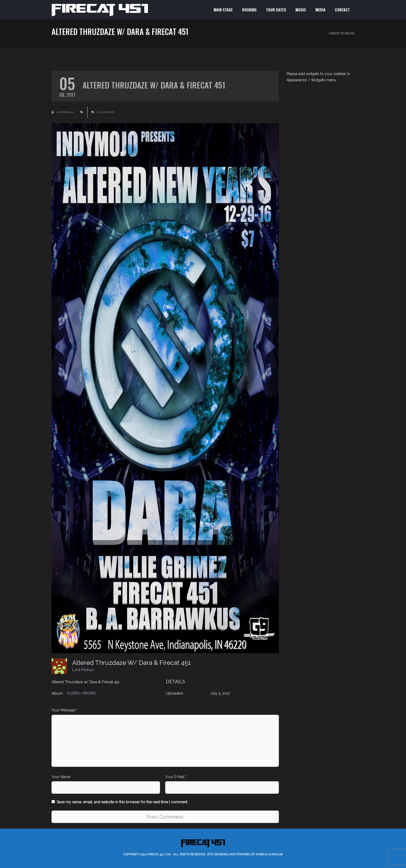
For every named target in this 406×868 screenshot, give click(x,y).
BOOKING (249, 10)
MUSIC (301, 10)
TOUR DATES (276, 10)
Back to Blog (342, 33)
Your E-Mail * (176, 777)
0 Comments (103, 112)
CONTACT (342, 10)
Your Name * (62, 777)
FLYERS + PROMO (82, 693)
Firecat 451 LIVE (159, 854)
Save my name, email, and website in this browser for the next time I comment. (122, 802)
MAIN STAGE (223, 10)
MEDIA (320, 10)
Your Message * (65, 710)
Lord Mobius (63, 112)
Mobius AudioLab (269, 854)
